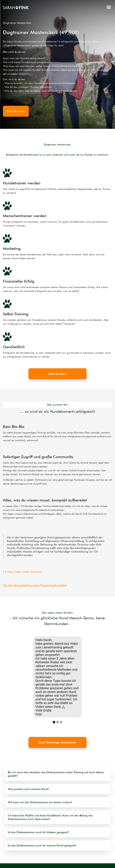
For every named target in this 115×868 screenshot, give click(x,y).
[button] (109, 7)
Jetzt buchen (57, 374)
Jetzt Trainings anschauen (58, 742)
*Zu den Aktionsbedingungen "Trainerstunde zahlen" (35, 585)
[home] (16, 7)
